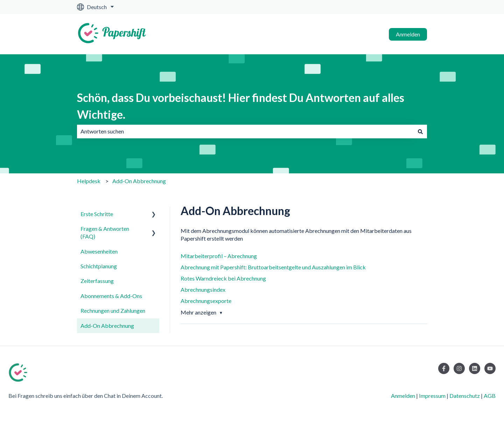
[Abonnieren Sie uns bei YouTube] (490, 368)
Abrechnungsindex (203, 289)
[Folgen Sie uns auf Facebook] (444, 368)
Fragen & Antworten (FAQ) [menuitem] (105, 232)
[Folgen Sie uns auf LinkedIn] (475, 368)
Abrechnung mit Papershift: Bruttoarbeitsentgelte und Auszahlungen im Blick (273, 267)
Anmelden (408, 34)
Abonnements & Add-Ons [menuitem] (111, 296)
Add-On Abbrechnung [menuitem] (107, 326)
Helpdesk (89, 181)
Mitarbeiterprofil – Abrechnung (219, 256)
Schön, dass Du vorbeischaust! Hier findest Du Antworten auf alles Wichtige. (241, 106)
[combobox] (245, 131)
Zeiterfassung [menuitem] (97, 281)
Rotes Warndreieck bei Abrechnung (223, 278)
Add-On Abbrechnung (139, 181)
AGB (490, 396)
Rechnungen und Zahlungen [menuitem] (113, 310)
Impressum (432, 396)
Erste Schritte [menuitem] (97, 214)
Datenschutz (465, 396)
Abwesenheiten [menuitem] (99, 251)
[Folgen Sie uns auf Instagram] (459, 368)
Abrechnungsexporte (206, 301)
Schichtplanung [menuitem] (99, 266)
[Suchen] (420, 131)
